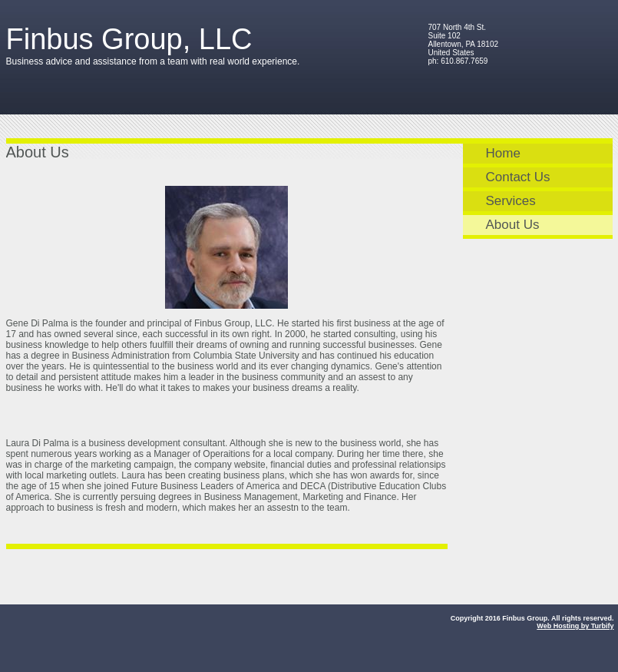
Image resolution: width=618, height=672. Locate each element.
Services (511, 201)
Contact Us (518, 177)
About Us (513, 225)
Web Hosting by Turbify (575, 626)
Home (503, 153)
